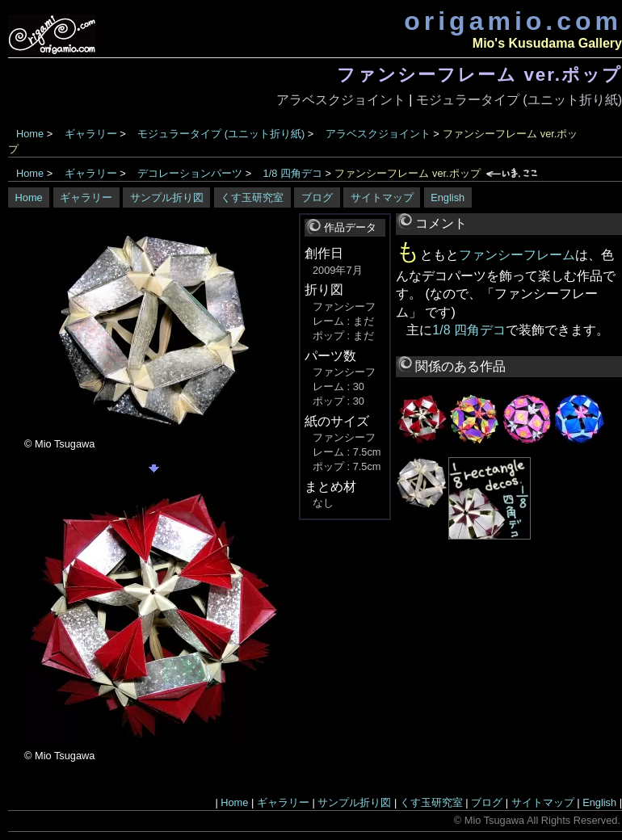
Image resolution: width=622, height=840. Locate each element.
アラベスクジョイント (341, 100)
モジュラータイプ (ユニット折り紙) (519, 100)
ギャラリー (91, 134)
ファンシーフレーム (517, 255)
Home (30, 134)
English (448, 197)
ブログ (317, 197)
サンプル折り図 (167, 197)
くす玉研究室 (252, 197)
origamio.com (513, 21)
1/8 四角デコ (293, 173)
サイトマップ (382, 197)
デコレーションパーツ (190, 173)
